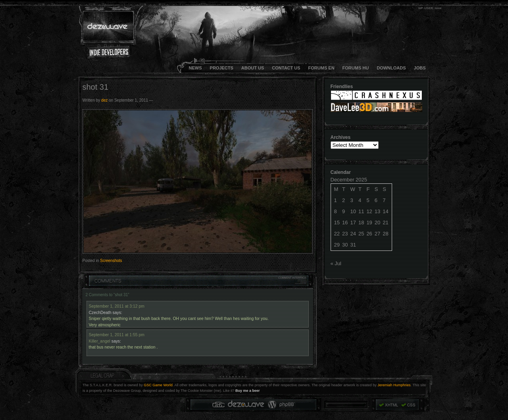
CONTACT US (286, 68)
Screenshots (111, 261)
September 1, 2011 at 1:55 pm (117, 335)
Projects (222, 68)
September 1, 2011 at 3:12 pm (117, 306)
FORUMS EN (321, 68)
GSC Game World (158, 385)
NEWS (195, 68)
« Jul (336, 263)
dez (104, 100)
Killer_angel (100, 341)
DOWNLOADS (391, 68)
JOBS (420, 68)
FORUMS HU (356, 68)
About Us (253, 68)
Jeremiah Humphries (394, 385)
